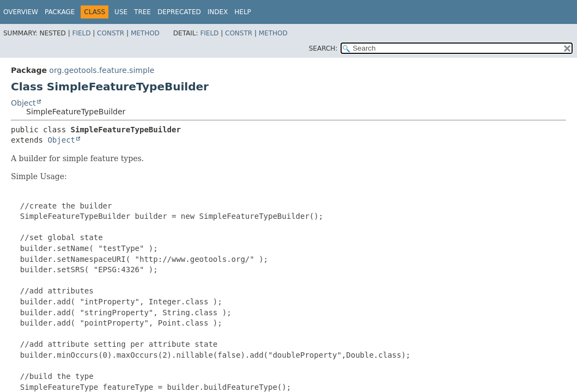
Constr (111, 33)
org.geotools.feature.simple (102, 70)
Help (243, 12)
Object (23, 103)
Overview (21, 12)
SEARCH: (323, 48)
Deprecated (179, 12)
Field (81, 33)
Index (218, 12)
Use (121, 12)
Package (60, 12)
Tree (142, 12)
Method (145, 33)
